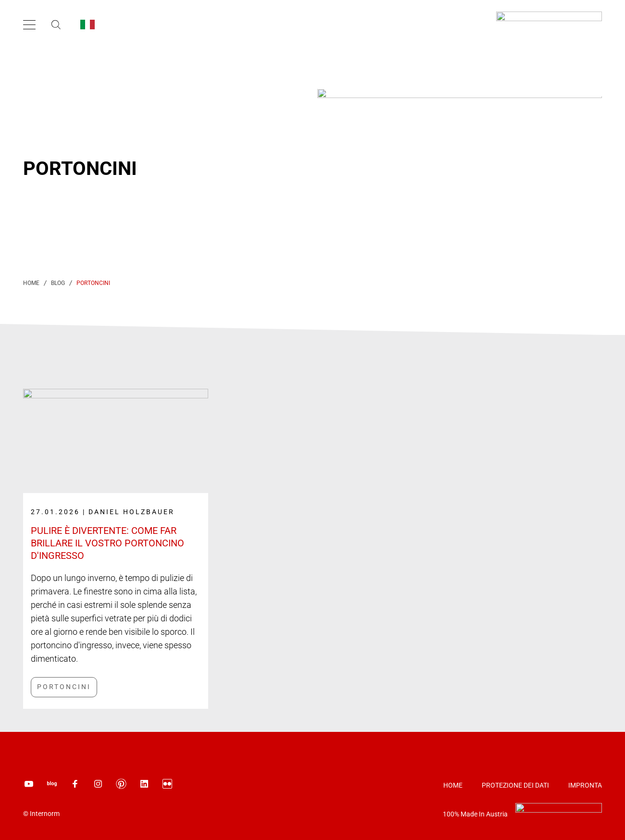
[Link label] (116, 533)
